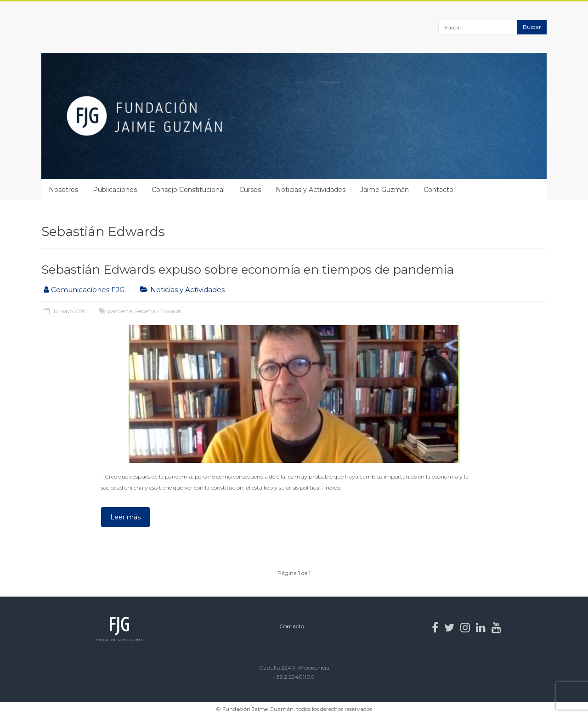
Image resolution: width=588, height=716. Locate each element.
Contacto (438, 190)
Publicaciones (115, 190)
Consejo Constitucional (188, 190)
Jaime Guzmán (384, 190)
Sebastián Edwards (158, 311)
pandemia (120, 311)
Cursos (250, 190)
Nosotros (63, 190)
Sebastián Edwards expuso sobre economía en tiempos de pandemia (248, 270)
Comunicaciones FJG (88, 290)
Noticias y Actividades (311, 190)
